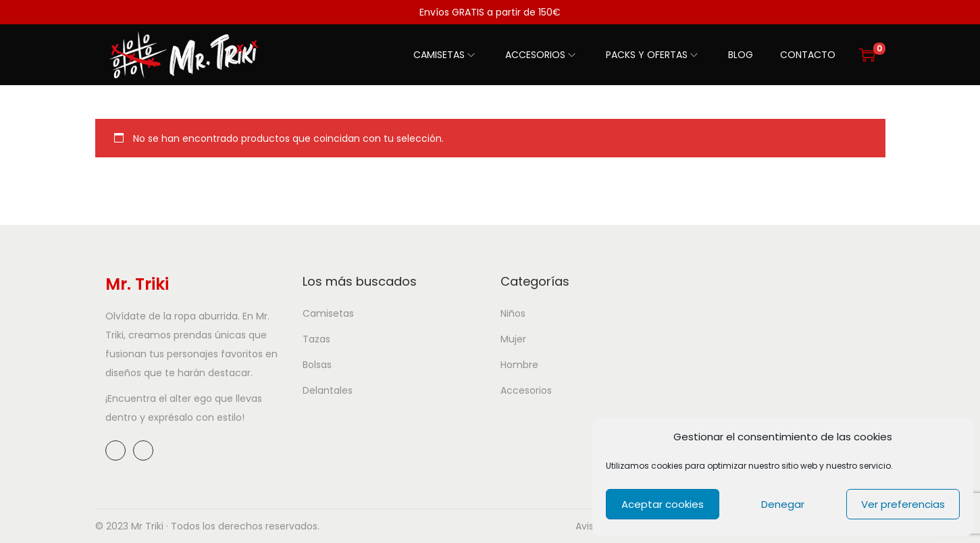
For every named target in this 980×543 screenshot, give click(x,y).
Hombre (519, 365)
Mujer (513, 339)
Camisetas (328, 313)
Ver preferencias (903, 504)
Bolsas (317, 365)
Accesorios (526, 390)
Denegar (783, 504)
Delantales (328, 390)
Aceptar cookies (663, 504)
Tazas (316, 339)
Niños (513, 313)
